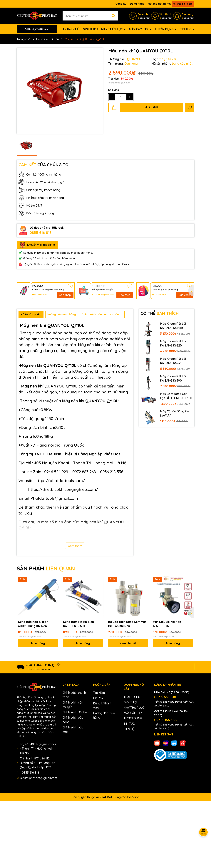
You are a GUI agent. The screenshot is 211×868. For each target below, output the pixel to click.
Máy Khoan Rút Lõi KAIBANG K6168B (173, 326)
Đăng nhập (137, 4)
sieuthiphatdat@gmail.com (39, 778)
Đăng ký (121, 4)
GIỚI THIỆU (90, 29)
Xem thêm (75, 546)
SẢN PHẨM (46, 568)
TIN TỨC (186, 29)
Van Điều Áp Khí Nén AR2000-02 (167, 624)
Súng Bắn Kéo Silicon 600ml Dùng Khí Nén (33, 624)
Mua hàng (38, 643)
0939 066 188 (165, 720)
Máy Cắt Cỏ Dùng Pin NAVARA (175, 413)
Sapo (136, 797)
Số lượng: (114, 90)
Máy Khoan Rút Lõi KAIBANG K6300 (173, 378)
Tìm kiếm (99, 693)
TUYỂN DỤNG (165, 29)
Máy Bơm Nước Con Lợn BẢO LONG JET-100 (176, 396)
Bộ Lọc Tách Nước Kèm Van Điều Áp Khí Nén (127, 624)
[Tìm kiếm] (113, 16)
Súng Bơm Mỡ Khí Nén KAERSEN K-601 (78, 624)
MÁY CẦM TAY (139, 29)
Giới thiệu (99, 698)
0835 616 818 (183, 4)
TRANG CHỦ (71, 29)
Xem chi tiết (128, 643)
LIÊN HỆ (129, 729)
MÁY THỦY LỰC (112, 29)
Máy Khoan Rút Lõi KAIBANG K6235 (173, 361)
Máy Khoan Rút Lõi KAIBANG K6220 (173, 343)
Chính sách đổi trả (75, 712)
